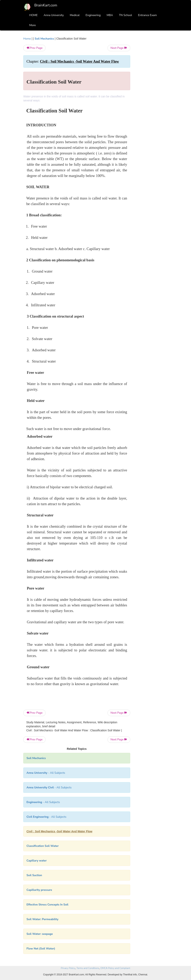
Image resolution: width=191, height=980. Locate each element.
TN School (125, 15)
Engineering (93, 15)
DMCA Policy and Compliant (115, 968)
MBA (110, 15)
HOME (34, 15)
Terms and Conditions (88, 968)
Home (27, 39)
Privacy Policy (68, 968)
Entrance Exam (147, 15)
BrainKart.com (46, 5)
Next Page (119, 48)
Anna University (54, 15)
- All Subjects (46, 773)
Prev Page (34, 48)
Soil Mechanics (44, 39)
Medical (75, 15)
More (33, 25)
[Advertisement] (152, 97)
